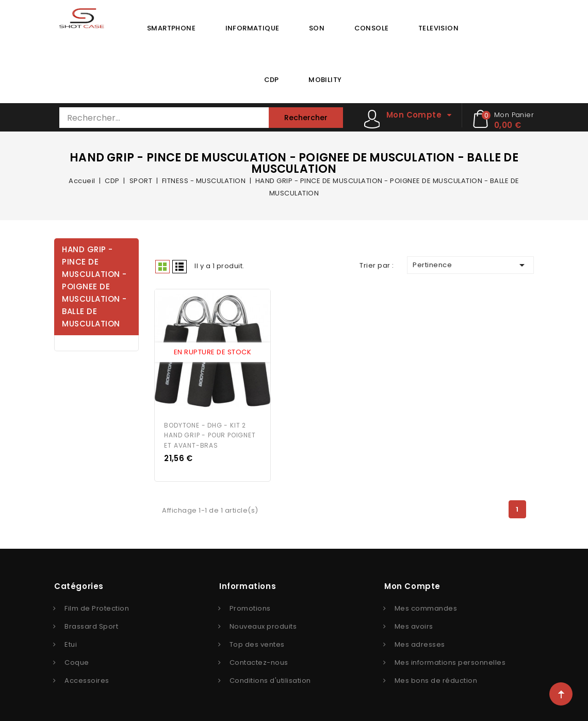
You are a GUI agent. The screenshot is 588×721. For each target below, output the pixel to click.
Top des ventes (257, 643)
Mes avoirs (414, 625)
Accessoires (87, 679)
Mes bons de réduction (436, 679)
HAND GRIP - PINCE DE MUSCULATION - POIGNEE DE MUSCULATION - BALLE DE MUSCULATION (94, 286)
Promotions (250, 607)
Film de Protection (97, 607)
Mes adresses (420, 643)
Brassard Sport (91, 625)
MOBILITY (325, 80)
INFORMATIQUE (252, 28)
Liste (179, 267)
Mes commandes (426, 607)
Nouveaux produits (263, 625)
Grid (162, 267)
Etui (71, 643)
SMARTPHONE (171, 28)
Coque (77, 661)
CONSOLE (372, 28)
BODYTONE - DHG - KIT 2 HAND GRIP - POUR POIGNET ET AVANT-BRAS (210, 435)
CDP (272, 80)
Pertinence (470, 265)
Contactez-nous (259, 661)
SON (317, 28)
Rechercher (306, 118)
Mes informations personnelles (450, 661)
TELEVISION (438, 28)
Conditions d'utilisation (270, 679)
